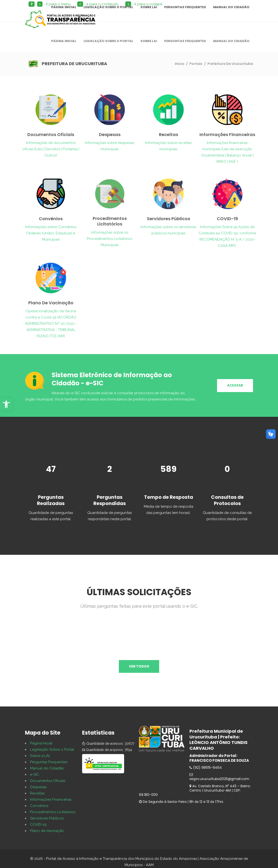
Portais (196, 64)
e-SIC (35, 774)
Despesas (38, 787)
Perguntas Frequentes (49, 762)
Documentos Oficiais (48, 781)
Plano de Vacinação (47, 831)
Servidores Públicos (47, 818)
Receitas (37, 793)
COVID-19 (38, 824)
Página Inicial (41, 743)
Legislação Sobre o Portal (52, 749)
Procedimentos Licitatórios (53, 812)
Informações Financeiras (51, 799)
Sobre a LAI (40, 756)
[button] (6, 404)
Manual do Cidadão (47, 768)
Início (180, 64)
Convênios (39, 806)
